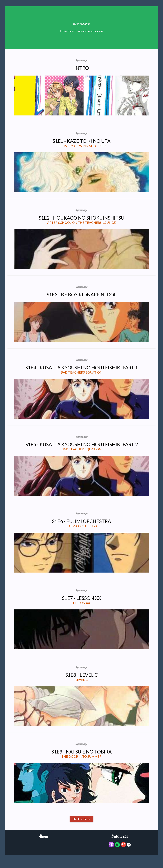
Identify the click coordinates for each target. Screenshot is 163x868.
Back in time (81, 819)
